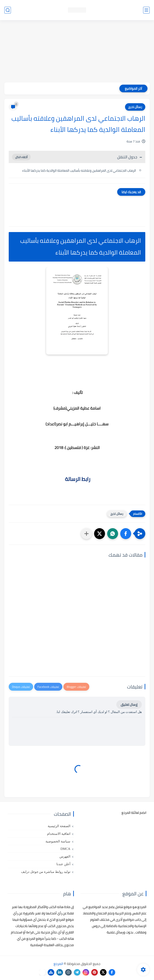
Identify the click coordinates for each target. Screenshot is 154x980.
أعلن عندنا (63, 864)
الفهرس (65, 856)
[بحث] (8, 10)
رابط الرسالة (77, 479)
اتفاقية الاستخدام (59, 834)
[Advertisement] (77, 52)
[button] (126, 534)
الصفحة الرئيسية (59, 826)
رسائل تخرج (135, 107)
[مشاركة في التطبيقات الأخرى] (86, 534)
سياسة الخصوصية (58, 841)
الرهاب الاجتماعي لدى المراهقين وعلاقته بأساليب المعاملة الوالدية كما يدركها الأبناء (79, 170)
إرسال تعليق (129, 705)
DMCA (65, 849)
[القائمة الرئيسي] (146, 10)
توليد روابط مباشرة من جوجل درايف (46, 872)
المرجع (58, 964)
